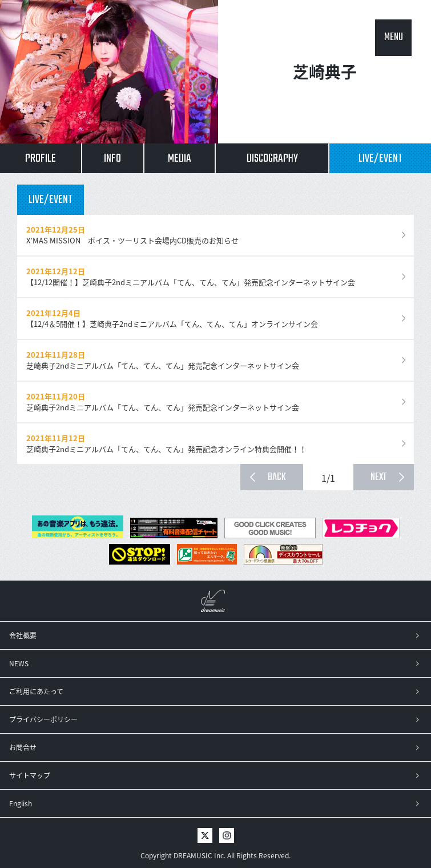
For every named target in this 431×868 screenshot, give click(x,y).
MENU (394, 37)
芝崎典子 (325, 72)
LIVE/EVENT (380, 159)
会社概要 (23, 635)
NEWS (19, 663)
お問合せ (23, 747)
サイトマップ (30, 775)
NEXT (378, 477)
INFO (112, 159)
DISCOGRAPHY (272, 159)
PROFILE (41, 159)
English (21, 803)
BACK (277, 477)
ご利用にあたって (36, 691)
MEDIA (180, 159)
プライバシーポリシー (43, 719)
